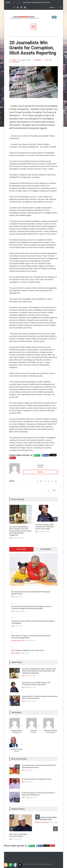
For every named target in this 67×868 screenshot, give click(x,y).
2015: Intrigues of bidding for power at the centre (28, 650)
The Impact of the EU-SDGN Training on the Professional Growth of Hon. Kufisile (44, 527)
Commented (46, 549)
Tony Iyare (38, 60)
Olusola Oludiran (17, 731)
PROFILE (40, 472)
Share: (12, 481)
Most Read (21, 549)
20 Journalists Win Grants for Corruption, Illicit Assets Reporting (33, 48)
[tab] (21, 549)
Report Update (15, 653)
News (15, 60)
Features (19, 640)
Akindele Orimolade (51, 731)
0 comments (15, 62)
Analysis (14, 640)
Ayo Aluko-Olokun (17, 749)
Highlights (38, 822)
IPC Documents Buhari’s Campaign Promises (37, 779)
